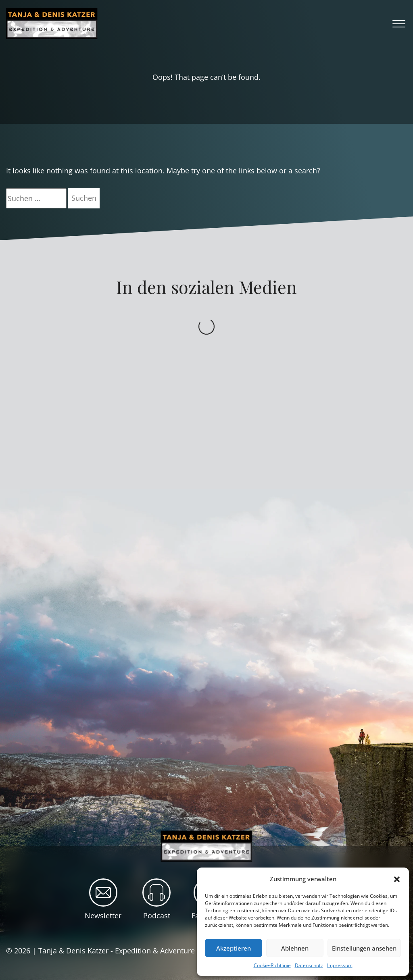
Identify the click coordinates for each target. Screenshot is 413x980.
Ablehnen (295, 948)
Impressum (340, 965)
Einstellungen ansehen (364, 948)
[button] (397, 879)
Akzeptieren (234, 948)
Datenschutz (309, 965)
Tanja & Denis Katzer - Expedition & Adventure (117, 951)
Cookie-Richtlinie (272, 965)
